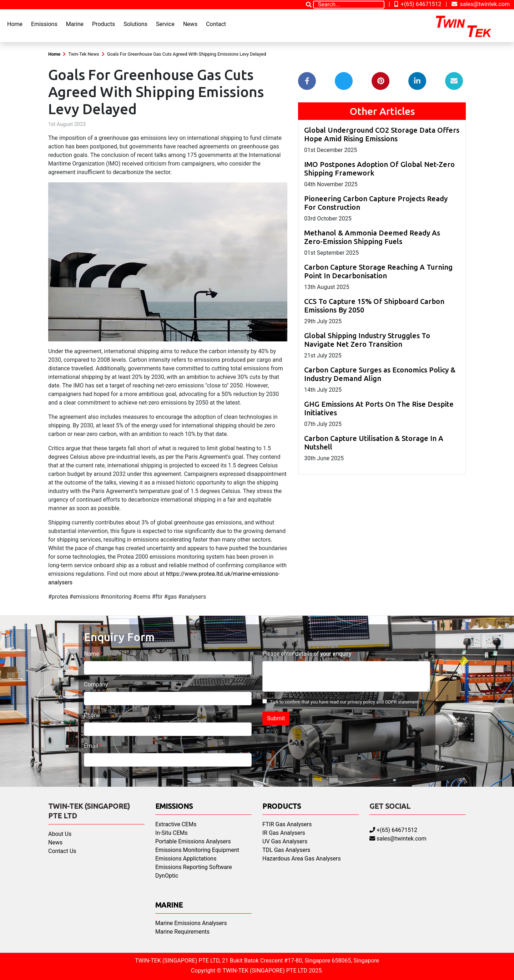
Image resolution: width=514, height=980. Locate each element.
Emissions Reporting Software (194, 867)
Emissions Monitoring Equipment (197, 850)
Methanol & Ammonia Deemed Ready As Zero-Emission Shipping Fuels (372, 237)
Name (92, 654)
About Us (60, 834)
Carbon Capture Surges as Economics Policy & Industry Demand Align (380, 374)
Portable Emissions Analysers (193, 841)
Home (15, 24)
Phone (92, 715)
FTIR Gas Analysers (287, 824)
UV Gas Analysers (285, 841)
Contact (216, 24)
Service (165, 24)
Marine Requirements (182, 932)
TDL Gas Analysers (286, 850)
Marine (75, 24)
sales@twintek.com (481, 4)
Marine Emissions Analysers (191, 923)
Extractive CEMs (176, 824)
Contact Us (62, 851)
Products (104, 24)
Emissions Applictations (186, 859)
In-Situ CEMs (172, 833)
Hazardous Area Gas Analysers (302, 859)
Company (96, 684)
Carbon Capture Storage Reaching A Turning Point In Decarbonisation (378, 271)
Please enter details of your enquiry (307, 654)
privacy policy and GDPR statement (383, 702)
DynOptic (167, 876)
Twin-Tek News (84, 54)
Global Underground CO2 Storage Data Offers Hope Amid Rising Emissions (382, 134)
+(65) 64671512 (418, 4)
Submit (276, 718)
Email (91, 746)
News (190, 24)
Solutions (135, 24)
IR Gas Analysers (284, 833)
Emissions (44, 24)
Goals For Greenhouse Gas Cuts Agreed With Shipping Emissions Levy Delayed (187, 54)
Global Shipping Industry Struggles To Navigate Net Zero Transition (367, 340)
